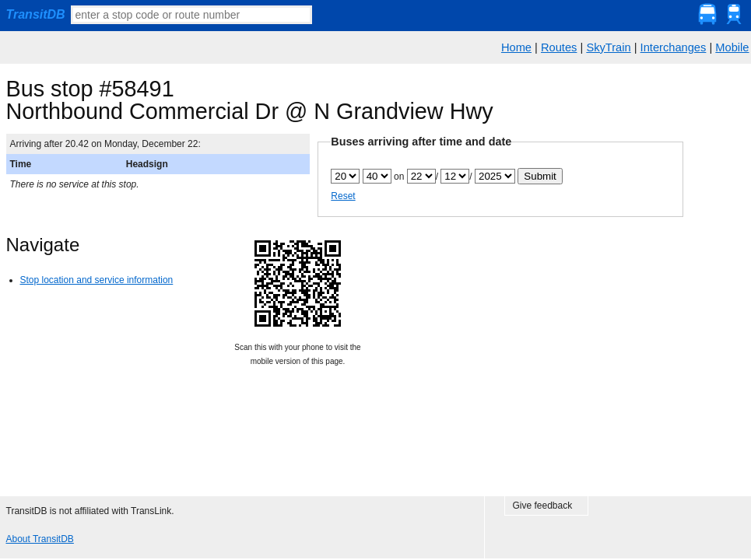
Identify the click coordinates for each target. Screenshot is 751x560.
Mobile (732, 47)
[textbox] (191, 15)
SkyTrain (608, 47)
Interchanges (674, 47)
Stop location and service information (97, 280)
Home (516, 47)
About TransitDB (40, 539)
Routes (559, 47)
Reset (343, 196)
